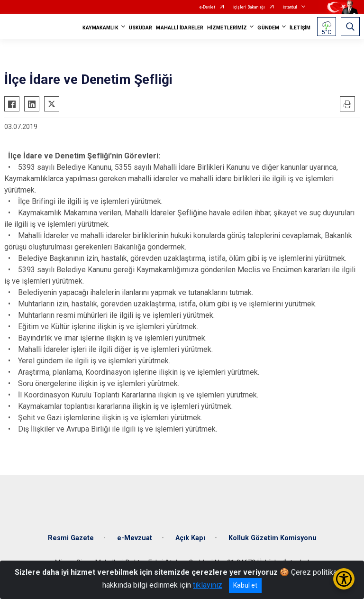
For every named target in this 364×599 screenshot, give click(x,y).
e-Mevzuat (135, 538)
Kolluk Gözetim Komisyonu (273, 538)
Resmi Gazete (71, 538)
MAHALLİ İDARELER (180, 28)
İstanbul (290, 7)
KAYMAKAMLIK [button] (100, 28)
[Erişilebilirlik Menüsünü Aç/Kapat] (344, 579)
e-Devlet (207, 7)
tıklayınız (208, 585)
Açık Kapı (190, 538)
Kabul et (245, 585)
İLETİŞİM (300, 28)
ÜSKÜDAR (141, 28)
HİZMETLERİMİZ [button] (227, 28)
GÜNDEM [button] (268, 28)
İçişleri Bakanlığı (249, 7)
